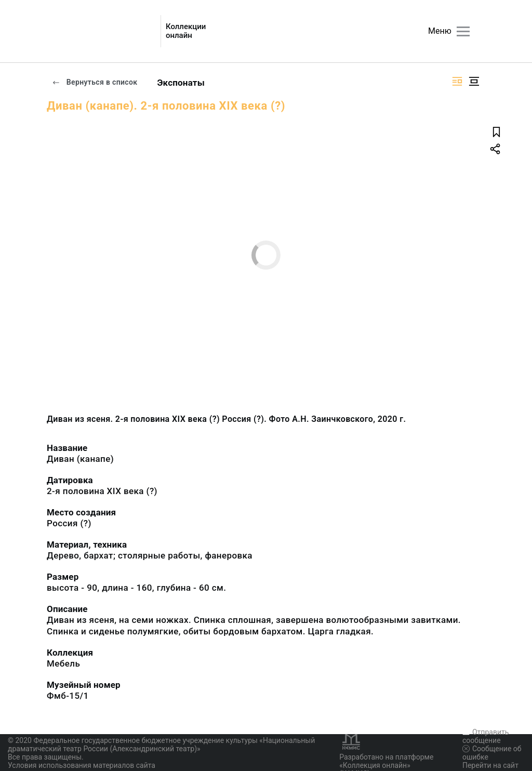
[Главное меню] (463, 31)
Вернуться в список (95, 82)
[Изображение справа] (457, 81)
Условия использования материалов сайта (82, 765)
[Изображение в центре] (474, 81)
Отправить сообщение (486, 736)
